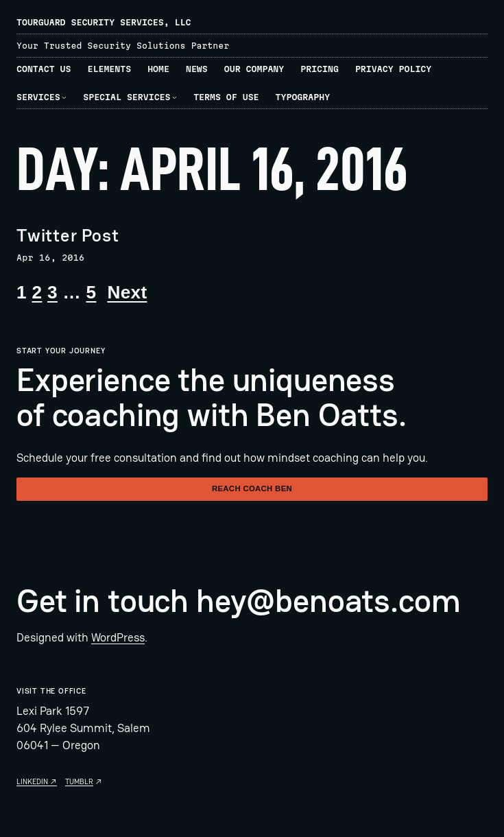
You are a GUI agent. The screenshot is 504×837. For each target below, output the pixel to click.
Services (38, 97)
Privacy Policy (393, 69)
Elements (110, 69)
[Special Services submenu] (175, 97)
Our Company (254, 69)
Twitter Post (68, 236)
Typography (303, 97)
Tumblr (79, 781)
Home (158, 69)
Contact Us (44, 69)
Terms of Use (226, 97)
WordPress (118, 637)
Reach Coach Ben (252, 488)
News (197, 69)
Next (127, 292)
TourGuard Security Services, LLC (104, 22)
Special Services (127, 97)
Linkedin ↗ (37, 781)
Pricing (320, 69)
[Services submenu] (64, 97)
